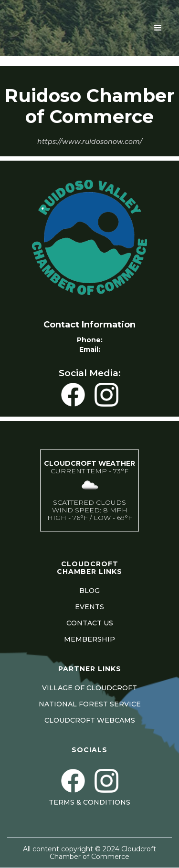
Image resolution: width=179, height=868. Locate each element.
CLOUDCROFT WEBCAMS (90, 720)
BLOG (89, 591)
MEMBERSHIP (89, 639)
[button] (158, 28)
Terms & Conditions (89, 802)
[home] (33, 28)
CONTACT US (90, 623)
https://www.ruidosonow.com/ (90, 142)
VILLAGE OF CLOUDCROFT (89, 688)
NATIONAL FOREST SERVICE (90, 704)
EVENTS (89, 607)
